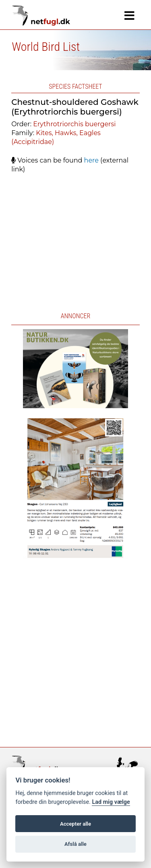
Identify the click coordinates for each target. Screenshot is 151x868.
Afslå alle (75, 844)
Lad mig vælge (111, 802)
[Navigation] (129, 16)
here (91, 160)
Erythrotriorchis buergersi (74, 124)
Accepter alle (75, 824)
